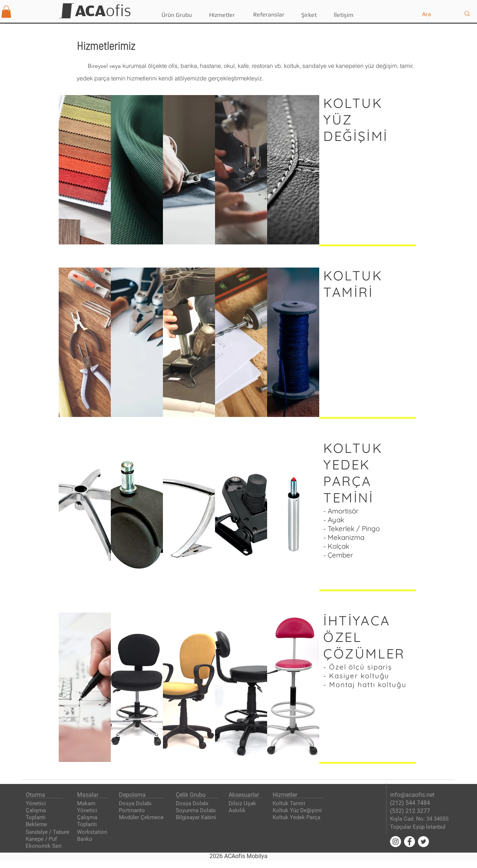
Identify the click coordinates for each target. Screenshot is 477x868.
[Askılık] (237, 811)
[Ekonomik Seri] (44, 846)
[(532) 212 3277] (410, 811)
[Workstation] (93, 832)
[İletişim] (344, 15)
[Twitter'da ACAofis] (423, 842)
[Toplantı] (37, 818)
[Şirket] (309, 15)
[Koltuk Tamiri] (290, 804)
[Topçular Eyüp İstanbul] (420, 827)
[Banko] (88, 839)
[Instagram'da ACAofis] (396, 842)
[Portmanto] (133, 811)
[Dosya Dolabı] (136, 804)
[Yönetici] (37, 804)
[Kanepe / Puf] (44, 839)
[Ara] (436, 14)
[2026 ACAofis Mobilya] (238, 856)
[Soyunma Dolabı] (197, 811)
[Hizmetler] (222, 15)
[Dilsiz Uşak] (243, 804)
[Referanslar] (269, 15)
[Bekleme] (37, 825)
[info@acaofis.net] (414, 795)
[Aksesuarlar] (245, 795)
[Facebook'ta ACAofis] (409, 842)
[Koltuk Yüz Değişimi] (299, 811)
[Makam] (92, 804)
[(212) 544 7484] (410, 803)
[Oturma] (36, 795)
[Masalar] (88, 795)
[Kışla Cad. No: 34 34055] (421, 819)
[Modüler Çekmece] (142, 818)
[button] (6, 12)
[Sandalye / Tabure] (48, 832)
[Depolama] (133, 795)
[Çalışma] (37, 811)
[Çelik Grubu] (192, 795)
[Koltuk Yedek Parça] (298, 818)
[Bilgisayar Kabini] (198, 818)
